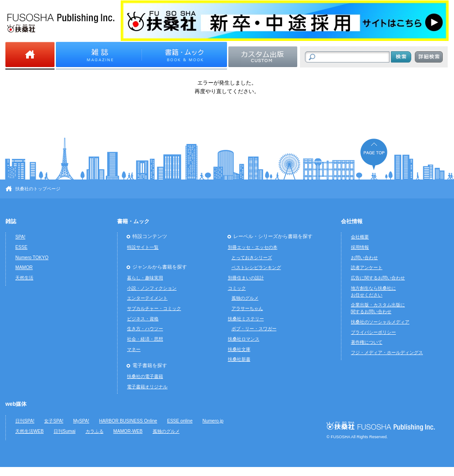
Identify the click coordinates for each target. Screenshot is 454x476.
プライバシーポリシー (373, 332)
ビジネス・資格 (143, 319)
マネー (134, 349)
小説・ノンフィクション (152, 288)
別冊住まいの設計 (246, 278)
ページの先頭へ (374, 154)
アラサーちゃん (247, 308)
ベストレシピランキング (256, 267)
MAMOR (24, 267)
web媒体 (16, 404)
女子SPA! (54, 421)
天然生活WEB (30, 431)
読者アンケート (367, 267)
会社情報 (352, 221)
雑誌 (11, 221)
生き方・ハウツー (145, 329)
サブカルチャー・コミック (154, 308)
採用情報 (360, 247)
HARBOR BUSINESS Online (128, 421)
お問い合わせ (364, 258)
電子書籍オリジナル (147, 387)
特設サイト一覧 (143, 247)
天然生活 (24, 278)
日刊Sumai (65, 431)
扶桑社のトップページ (38, 189)
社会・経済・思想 (145, 339)
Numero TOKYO (32, 258)
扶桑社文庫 (239, 349)
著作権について (367, 342)
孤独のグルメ (245, 298)
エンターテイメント (147, 298)
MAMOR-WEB (128, 431)
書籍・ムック (133, 221)
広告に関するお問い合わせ (378, 278)
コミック (237, 288)
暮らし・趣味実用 (145, 278)
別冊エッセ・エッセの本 (253, 247)
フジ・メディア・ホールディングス (387, 353)
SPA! (20, 237)
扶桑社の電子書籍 (145, 376)
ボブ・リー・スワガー (254, 329)
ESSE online (180, 421)
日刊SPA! (25, 421)
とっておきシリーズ (252, 258)
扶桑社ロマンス (244, 339)
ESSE (21, 247)
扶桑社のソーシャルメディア (380, 322)
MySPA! (81, 421)
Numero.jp (213, 421)
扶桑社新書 (239, 359)
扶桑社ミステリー (246, 319)
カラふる (95, 431)
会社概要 (360, 237)
